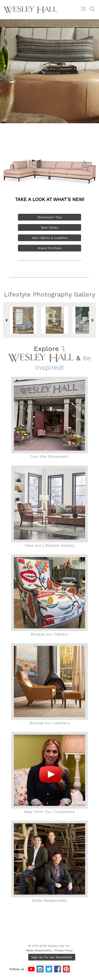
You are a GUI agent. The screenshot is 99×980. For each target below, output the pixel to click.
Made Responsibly (39, 950)
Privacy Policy (64, 950)
